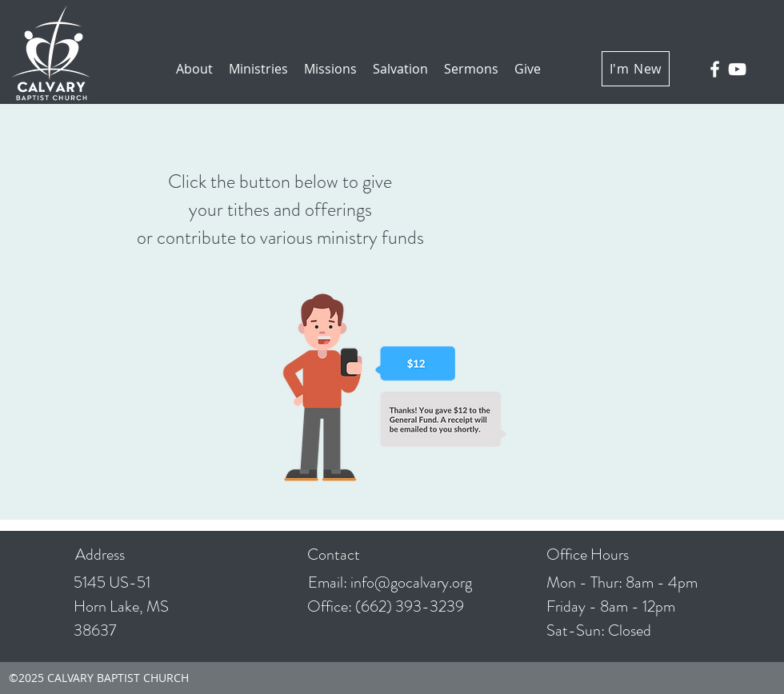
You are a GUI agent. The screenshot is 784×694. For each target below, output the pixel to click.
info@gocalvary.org (411, 582)
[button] (194, 69)
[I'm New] (636, 69)
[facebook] (715, 69)
